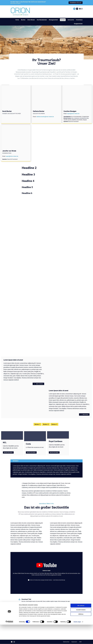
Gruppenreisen (78, 24)
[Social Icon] (80, 9)
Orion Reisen (31, 20)
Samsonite (71, 20)
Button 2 (46, 424)
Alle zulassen (81, 625)
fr (74, 9)
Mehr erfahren (38, 384)
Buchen (23, 20)
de (77, 9)
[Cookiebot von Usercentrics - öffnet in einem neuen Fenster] (9, 641)
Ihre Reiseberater (42, 20)
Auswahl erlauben (81, 629)
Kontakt (63, 20)
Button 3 (55, 424)
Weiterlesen (84, 414)
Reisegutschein (53, 20)
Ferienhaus (79, 20)
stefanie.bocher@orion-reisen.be (45, 117)
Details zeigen (77, 641)
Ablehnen (81, 633)
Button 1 (37, 424)
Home (17, 20)
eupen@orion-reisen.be (73, 114)
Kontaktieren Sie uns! (76, 3)
